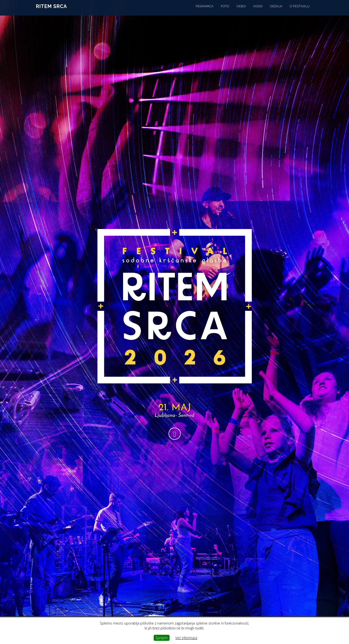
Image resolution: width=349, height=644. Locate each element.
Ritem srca (52, 11)
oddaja (276, 11)
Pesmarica (205, 11)
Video (241, 11)
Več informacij (186, 638)
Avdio (258, 11)
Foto (225, 11)
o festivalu (300, 11)
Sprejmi (162, 638)
